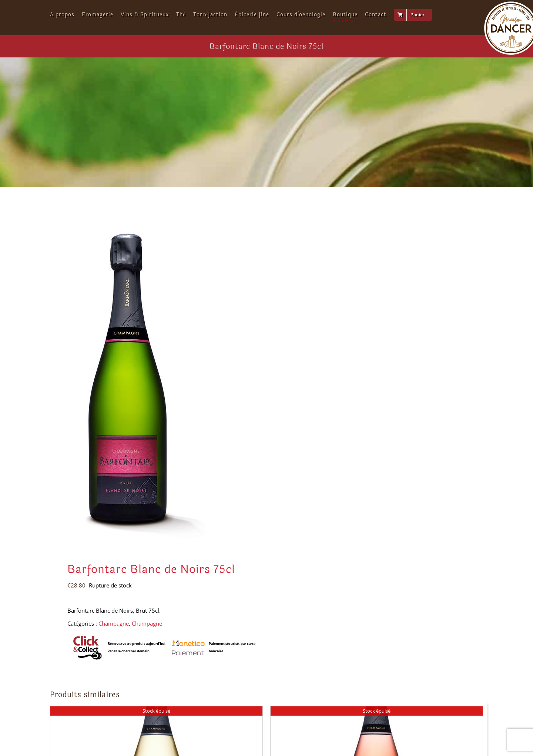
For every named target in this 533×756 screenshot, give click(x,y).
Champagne (114, 623)
